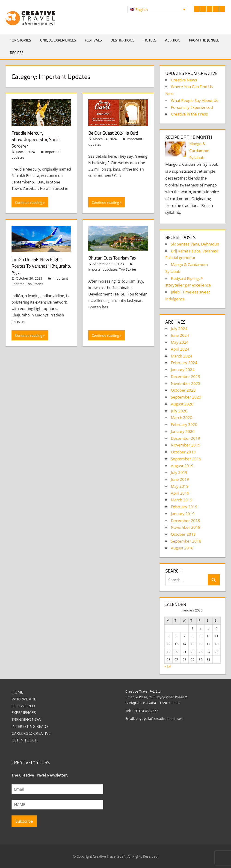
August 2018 (182, 548)
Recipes (17, 53)
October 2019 (183, 452)
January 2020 (183, 431)
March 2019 (182, 500)
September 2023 (186, 397)
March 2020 (182, 418)
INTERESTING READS (30, 726)
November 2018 (186, 527)
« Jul (168, 666)
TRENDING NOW (27, 719)
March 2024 (182, 356)
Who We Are (24, 699)
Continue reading (29, 202)
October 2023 (183, 390)
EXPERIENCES (24, 713)
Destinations (123, 40)
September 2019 (186, 459)
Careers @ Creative (31, 733)
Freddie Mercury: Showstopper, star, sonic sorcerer (36, 139)
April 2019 (180, 493)
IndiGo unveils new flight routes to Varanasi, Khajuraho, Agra (41, 266)
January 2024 (183, 370)
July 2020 (179, 411)
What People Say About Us (194, 100)
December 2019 (185, 438)
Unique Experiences (58, 40)
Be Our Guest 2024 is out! (113, 133)
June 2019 (180, 479)
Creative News (184, 80)
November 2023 (186, 383)
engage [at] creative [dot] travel (160, 719)
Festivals (93, 40)
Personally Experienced (192, 107)
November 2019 (186, 445)
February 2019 (184, 507)
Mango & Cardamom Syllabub (199, 151)
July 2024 (179, 329)
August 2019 (182, 466)
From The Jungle (204, 40)
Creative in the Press (189, 114)
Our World (23, 706)
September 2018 (186, 541)
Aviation (173, 40)
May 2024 (180, 342)
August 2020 (182, 404)
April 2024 (180, 349)
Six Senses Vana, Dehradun (195, 244)
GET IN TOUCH (25, 740)
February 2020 (184, 424)
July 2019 (179, 472)
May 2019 (180, 486)
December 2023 (185, 376)
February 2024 (184, 363)
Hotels (150, 40)
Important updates (103, 269)
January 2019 (183, 514)
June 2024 (180, 335)
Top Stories (21, 40)
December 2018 (185, 521)
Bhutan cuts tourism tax (112, 258)
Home (17, 692)
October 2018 (183, 534)
